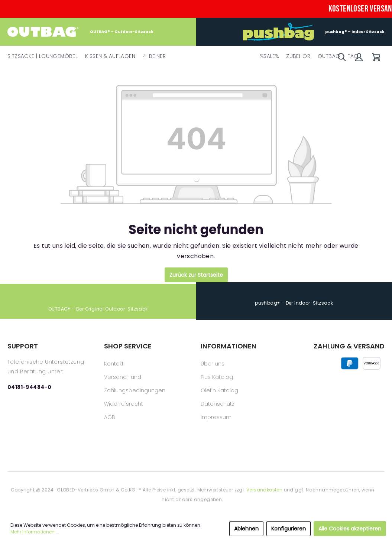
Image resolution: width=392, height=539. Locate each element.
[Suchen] (342, 57)
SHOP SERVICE (128, 346)
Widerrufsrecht (124, 404)
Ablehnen (246, 529)
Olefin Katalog (219, 390)
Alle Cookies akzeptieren (350, 529)
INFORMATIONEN (229, 346)
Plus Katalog (217, 377)
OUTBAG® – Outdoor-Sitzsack (80, 32)
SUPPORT (23, 346)
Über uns (213, 364)
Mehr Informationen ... (35, 532)
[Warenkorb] (376, 57)
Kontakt (114, 364)
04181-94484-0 (29, 387)
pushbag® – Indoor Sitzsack (314, 32)
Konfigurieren (289, 529)
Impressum (216, 417)
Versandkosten (264, 490)
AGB (110, 417)
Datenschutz (218, 404)
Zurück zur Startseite (196, 275)
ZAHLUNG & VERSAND (349, 346)
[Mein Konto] (359, 57)
